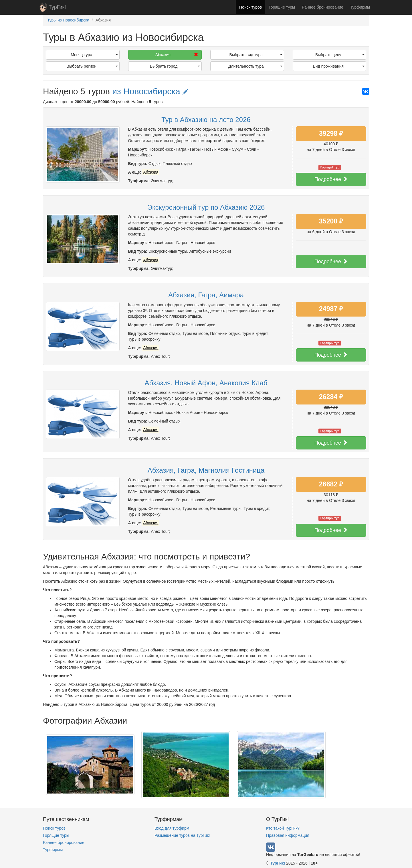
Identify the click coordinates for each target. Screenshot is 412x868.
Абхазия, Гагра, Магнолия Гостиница (206, 470)
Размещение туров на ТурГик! (182, 835)
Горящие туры (282, 7)
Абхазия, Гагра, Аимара (206, 295)
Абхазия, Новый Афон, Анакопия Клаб (206, 383)
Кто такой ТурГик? (283, 828)
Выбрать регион (92, 66)
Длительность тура (255, 66)
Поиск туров (250, 7)
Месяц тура (94, 55)
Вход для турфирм (172, 828)
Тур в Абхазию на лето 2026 (206, 120)
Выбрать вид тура (256, 55)
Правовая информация (288, 835)
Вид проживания (339, 66)
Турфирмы (360, 7)
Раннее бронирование (323, 7)
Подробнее (331, 179)
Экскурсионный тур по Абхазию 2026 (206, 207)
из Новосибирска (150, 91)
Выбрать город (175, 66)
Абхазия (177, 55)
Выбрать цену (340, 55)
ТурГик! (57, 7)
